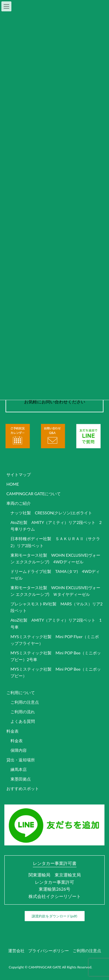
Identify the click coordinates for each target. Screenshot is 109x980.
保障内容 (19, 750)
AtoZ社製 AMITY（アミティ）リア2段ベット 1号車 (56, 623)
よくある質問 (23, 721)
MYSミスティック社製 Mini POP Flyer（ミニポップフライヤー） (55, 640)
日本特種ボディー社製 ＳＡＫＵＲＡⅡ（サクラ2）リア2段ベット (55, 542)
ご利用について (21, 693)
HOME (13, 484)
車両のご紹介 (19, 503)
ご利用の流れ (23, 712)
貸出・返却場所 (21, 760)
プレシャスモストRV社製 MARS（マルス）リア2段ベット (57, 607)
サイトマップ (19, 474)
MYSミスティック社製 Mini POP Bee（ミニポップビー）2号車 (56, 656)
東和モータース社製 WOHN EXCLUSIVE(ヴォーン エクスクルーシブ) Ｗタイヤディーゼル (55, 591)
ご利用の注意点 (25, 702)
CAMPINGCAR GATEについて (34, 494)
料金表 (12, 731)
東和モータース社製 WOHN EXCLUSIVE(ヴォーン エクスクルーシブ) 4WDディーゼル (55, 558)
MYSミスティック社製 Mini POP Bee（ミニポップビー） (56, 672)
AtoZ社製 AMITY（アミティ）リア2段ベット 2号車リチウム (56, 526)
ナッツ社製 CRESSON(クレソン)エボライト (51, 513)
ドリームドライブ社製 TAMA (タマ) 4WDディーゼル (55, 575)
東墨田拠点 (21, 779)
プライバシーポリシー (49, 951)
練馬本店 (19, 769)
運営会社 (16, 951)
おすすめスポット (23, 788)
